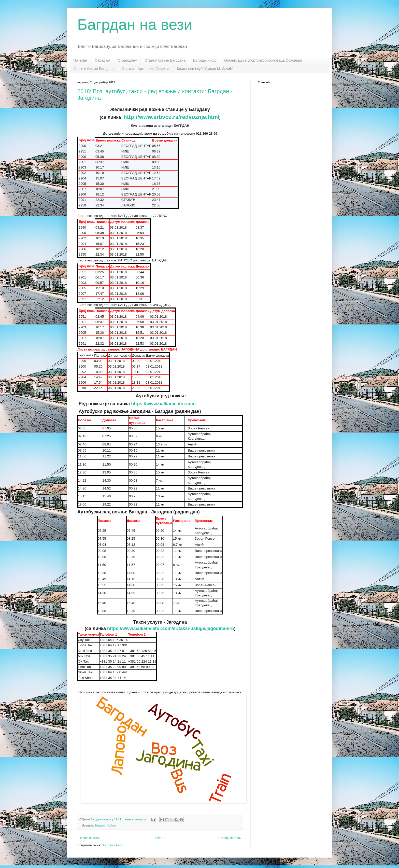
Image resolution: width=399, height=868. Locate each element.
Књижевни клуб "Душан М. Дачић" (205, 69)
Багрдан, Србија (105, 825)
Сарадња (102, 60)
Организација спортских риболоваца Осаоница (263, 60)
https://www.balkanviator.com (163, 404)
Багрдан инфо (205, 60)
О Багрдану (127, 60)
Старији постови (230, 838)
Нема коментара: (136, 819)
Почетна (80, 60)
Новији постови (89, 838)
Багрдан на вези (135, 25)
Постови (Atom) (113, 845)
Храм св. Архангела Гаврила (146, 69)
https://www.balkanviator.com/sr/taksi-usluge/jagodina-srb (170, 628)
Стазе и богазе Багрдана (165, 60)
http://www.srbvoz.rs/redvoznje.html (171, 117)
